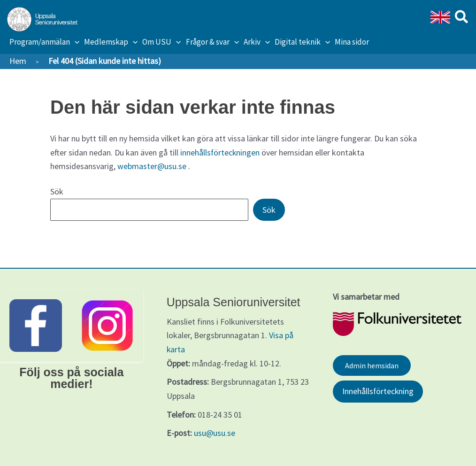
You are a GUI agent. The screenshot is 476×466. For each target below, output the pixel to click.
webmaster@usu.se (152, 166)
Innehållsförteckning (378, 392)
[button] (462, 19)
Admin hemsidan (372, 365)
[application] (75, 42)
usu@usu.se (215, 433)
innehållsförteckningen (220, 152)
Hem (18, 61)
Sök (57, 191)
